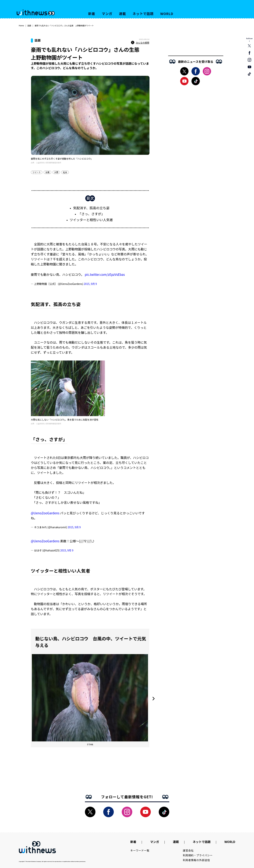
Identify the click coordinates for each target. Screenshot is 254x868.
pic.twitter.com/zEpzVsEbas (105, 274)
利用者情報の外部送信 (196, 860)
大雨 (56, 172)
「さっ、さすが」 (91, 214)
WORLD (167, 14)
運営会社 (188, 850)
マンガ (107, 14)
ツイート (37, 172)
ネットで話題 (143, 14)
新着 (92, 14)
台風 (47, 172)
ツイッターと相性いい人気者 (91, 220)
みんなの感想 (140, 43)
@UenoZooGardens (45, 513)
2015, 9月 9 (90, 284)
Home (21, 25)
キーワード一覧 (140, 850)
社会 (65, 172)
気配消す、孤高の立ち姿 (91, 208)
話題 (29, 25)
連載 (122, 14)
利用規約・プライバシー (198, 855)
